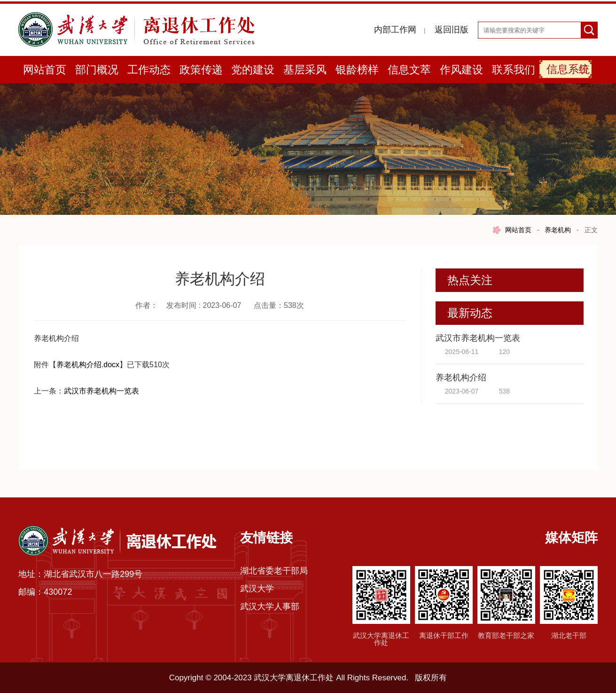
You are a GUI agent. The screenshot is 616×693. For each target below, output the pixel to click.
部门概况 (97, 70)
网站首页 (45, 70)
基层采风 (305, 70)
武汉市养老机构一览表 (101, 391)
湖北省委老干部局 (274, 571)
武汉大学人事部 (270, 606)
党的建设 (253, 70)
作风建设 (461, 70)
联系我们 (514, 70)
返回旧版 (452, 30)
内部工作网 (395, 30)
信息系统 (568, 69)
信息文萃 (409, 70)
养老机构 (558, 230)
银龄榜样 (357, 70)
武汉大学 (257, 589)
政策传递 (201, 70)
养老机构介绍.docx (88, 365)
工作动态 (149, 70)
